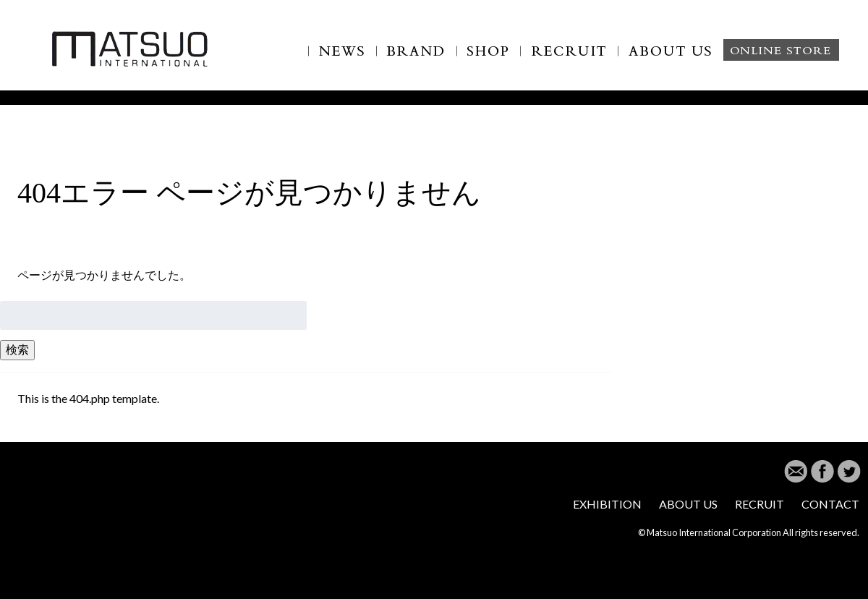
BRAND (417, 59)
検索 (17, 349)
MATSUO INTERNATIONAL (130, 48)
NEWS (342, 59)
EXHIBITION (607, 504)
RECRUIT (759, 504)
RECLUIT (570, 59)
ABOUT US (680, 59)
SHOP (489, 59)
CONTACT (830, 504)
